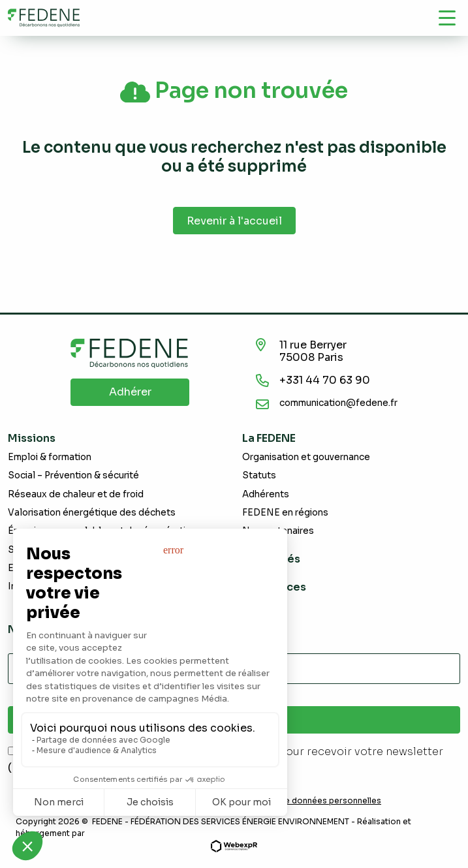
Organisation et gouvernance (306, 457)
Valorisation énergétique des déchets (92, 513)
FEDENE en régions (285, 513)
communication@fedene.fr (338, 403)
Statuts (259, 475)
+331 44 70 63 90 (325, 380)
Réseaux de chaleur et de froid (76, 494)
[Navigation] (447, 18)
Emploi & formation (50, 457)
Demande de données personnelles (310, 801)
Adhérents (266, 494)
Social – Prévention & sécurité (73, 475)
